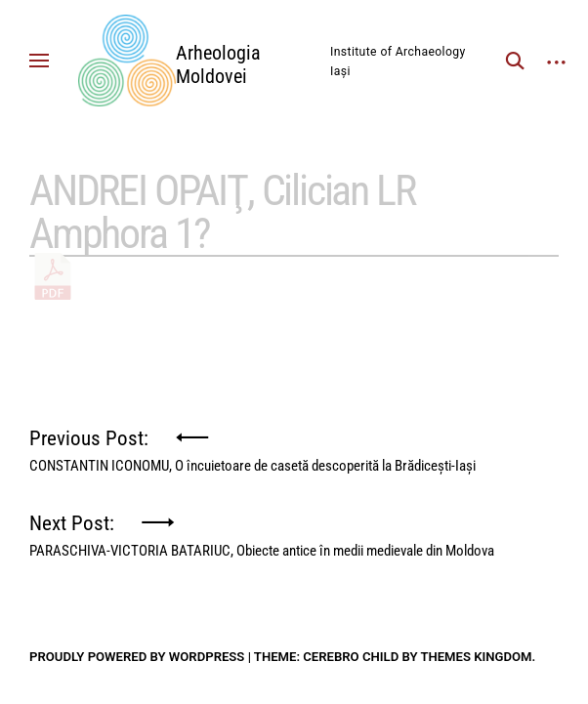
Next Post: (262, 531)
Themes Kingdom (476, 657)
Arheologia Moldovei (218, 64)
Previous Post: (252, 446)
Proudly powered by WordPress (137, 657)
